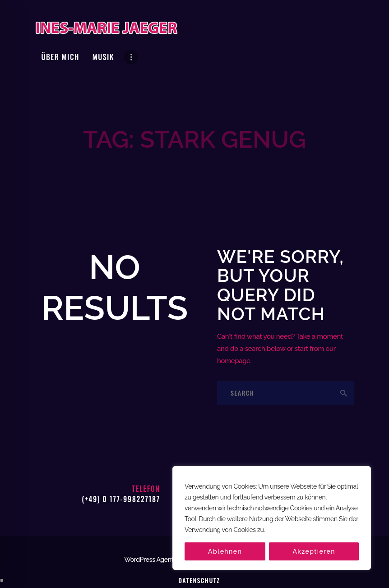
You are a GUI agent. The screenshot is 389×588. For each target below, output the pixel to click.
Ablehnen (225, 551)
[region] (272, 518)
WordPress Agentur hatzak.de (166, 531)
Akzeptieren (314, 551)
